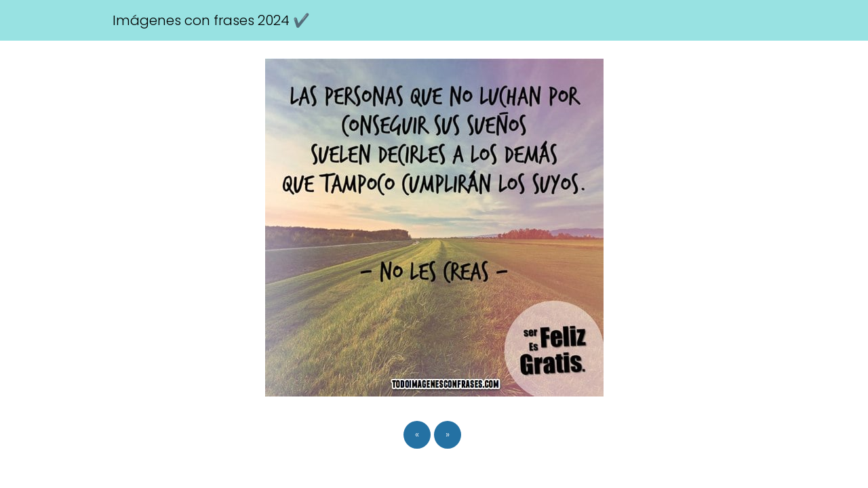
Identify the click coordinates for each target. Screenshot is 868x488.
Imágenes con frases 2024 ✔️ (211, 20)
